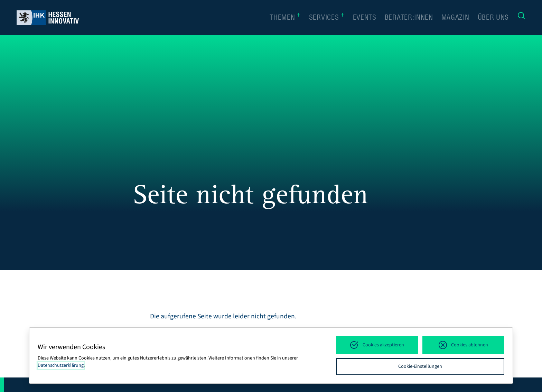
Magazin (455, 18)
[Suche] (521, 17)
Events (365, 18)
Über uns (493, 18)
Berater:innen (409, 18)
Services (327, 18)
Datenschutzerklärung (61, 365)
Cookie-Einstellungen (420, 366)
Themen (285, 18)
